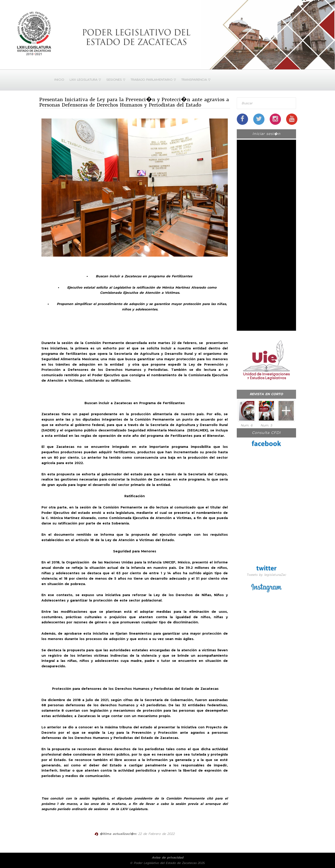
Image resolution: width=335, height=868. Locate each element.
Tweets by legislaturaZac (266, 575)
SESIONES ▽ (116, 80)
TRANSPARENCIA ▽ (196, 80)
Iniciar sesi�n (266, 134)
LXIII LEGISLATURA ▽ (85, 80)
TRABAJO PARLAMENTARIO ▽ (153, 80)
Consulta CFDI (266, 433)
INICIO (59, 80)
